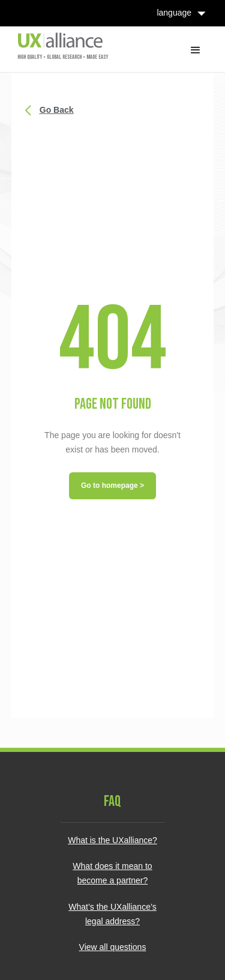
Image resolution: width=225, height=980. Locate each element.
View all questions (113, 947)
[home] (60, 46)
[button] (196, 49)
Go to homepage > (112, 485)
